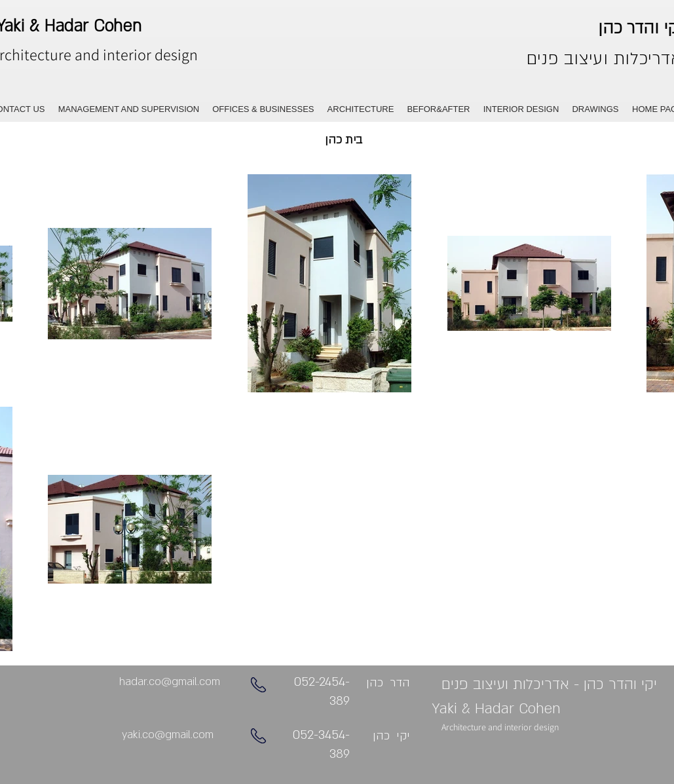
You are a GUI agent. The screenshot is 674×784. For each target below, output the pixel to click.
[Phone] (259, 685)
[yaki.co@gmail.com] (168, 735)
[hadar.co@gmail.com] (170, 682)
